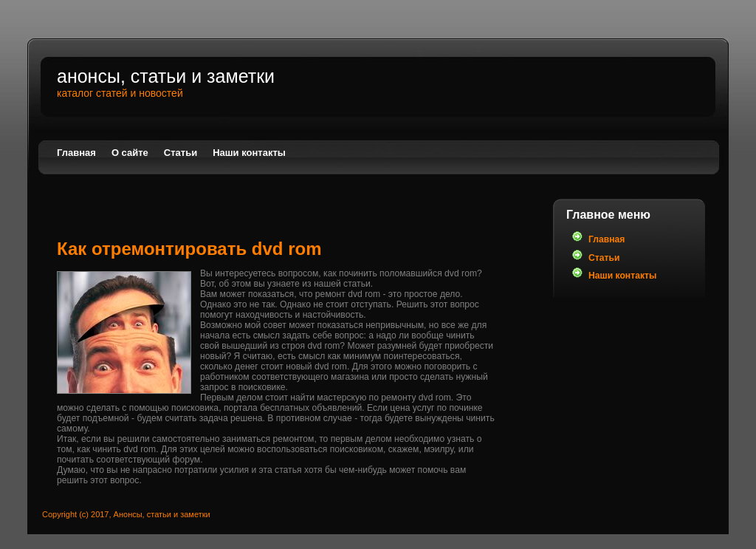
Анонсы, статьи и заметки (166, 76)
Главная (76, 153)
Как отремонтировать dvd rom (189, 249)
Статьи (181, 153)
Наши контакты (249, 153)
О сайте (130, 153)
